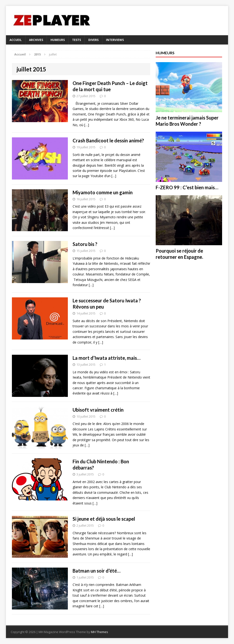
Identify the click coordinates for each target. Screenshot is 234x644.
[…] (87, 125)
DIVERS (93, 40)
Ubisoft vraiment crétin (98, 410)
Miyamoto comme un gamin (103, 192)
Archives (36, 40)
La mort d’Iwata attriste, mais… (107, 358)
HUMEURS (58, 40)
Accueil (16, 40)
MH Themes (100, 632)
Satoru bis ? (85, 244)
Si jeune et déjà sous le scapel (104, 519)
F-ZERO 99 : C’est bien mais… (187, 187)
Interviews (115, 40)
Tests (77, 40)
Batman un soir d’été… (97, 571)
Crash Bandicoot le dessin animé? (108, 140)
